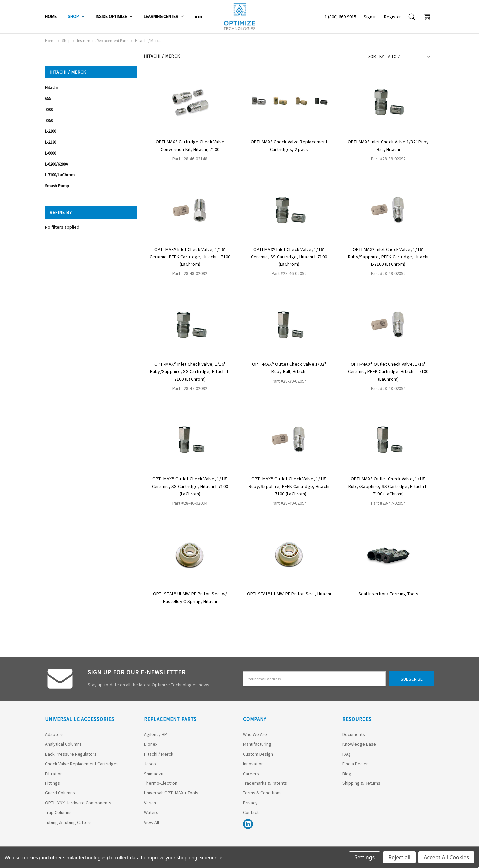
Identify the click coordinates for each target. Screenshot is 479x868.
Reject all (399, 857)
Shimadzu (154, 774)
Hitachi (51, 88)
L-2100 (50, 131)
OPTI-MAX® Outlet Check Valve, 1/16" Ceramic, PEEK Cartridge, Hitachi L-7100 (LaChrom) (388, 371)
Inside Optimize (114, 16)
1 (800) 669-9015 (340, 17)
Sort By (376, 56)
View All (152, 822)
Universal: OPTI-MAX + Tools (171, 793)
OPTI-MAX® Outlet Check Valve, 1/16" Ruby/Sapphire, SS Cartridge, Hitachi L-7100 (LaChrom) (388, 486)
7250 (49, 121)
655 (48, 99)
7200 (49, 110)
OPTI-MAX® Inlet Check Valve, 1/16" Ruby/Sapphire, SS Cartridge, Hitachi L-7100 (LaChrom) (190, 371)
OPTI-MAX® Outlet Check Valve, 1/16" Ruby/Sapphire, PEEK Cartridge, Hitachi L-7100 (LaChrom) (289, 486)
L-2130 (50, 142)
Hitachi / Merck (159, 754)
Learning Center (164, 16)
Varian (150, 803)
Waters (151, 812)
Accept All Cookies (446, 857)
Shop (76, 16)
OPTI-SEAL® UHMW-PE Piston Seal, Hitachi (289, 594)
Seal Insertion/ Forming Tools (388, 594)
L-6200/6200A (56, 164)
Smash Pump (57, 186)
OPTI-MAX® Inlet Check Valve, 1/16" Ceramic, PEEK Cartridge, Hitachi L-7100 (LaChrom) (190, 257)
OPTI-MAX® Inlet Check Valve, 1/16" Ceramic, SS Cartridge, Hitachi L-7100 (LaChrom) (289, 257)
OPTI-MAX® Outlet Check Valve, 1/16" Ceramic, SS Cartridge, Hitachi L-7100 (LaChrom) (190, 486)
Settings (364, 857)
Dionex (151, 744)
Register (393, 17)
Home (51, 16)
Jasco (150, 764)
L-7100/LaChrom (60, 175)
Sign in (370, 17)
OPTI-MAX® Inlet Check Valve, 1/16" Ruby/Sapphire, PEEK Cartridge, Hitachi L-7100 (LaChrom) (388, 257)
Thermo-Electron (161, 783)
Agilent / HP (156, 734)
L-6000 (50, 153)
